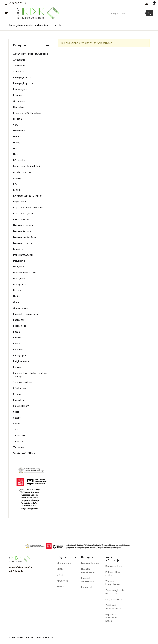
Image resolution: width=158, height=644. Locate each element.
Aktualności (63, 581)
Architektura (19, 66)
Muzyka (17, 290)
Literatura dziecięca (23, 225)
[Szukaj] (149, 13)
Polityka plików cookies (113, 574)
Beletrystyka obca (22, 77)
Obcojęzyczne (21, 308)
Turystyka (18, 441)
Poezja (17, 332)
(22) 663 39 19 (15, 3)
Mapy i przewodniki (23, 255)
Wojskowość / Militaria (24, 453)
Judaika (17, 178)
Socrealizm (19, 400)
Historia (17, 137)
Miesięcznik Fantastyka (25, 273)
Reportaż (18, 367)
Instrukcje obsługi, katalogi (26, 166)
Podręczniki (19, 320)
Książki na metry (114, 599)
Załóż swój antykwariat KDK (114, 607)
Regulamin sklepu (114, 566)
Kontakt (61, 587)
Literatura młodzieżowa (25, 237)
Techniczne (19, 435)
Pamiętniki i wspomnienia (25, 314)
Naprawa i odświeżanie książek (112, 618)
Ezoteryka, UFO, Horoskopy (27, 113)
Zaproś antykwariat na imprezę (115, 592)
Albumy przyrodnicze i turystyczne (31, 54)
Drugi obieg (19, 107)
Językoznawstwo (22, 172)
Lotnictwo (18, 249)
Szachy (17, 418)
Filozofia (17, 119)
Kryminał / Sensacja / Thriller (27, 196)
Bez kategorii (20, 89)
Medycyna (19, 267)
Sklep (60, 569)
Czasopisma (19, 101)
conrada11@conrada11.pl (20, 567)
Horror (16, 148)
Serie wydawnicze (22, 382)
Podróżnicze (20, 326)
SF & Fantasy (20, 388)
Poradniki (18, 349)
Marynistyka (19, 261)
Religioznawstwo (22, 361)
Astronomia (19, 71)
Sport (16, 412)
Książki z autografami (24, 213)
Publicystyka (20, 355)
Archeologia (19, 60)
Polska (17, 344)
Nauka (16, 296)
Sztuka (17, 424)
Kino (15, 184)
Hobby (17, 142)
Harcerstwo (19, 131)
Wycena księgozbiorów (113, 583)
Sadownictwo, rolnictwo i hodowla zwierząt (30, 375)
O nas (60, 575)
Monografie (19, 278)
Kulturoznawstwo (22, 219)
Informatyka (19, 160)
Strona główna (16, 25)
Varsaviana (19, 447)
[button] (147, 3)
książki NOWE (20, 202)
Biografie (18, 95)
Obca (16, 302)
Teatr (16, 430)
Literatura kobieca (22, 231)
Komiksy (17, 190)
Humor (16, 154)
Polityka (17, 338)
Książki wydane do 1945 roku (28, 208)
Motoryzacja (19, 284)
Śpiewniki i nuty (21, 406)
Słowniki (17, 394)
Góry (16, 125)
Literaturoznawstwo (23, 243)
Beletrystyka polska (23, 83)
